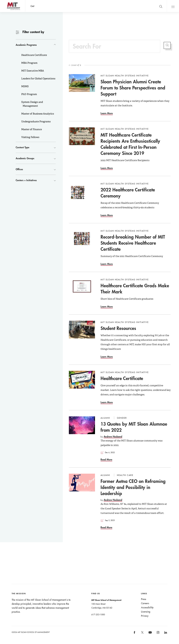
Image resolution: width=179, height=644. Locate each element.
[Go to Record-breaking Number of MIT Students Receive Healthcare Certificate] (82, 238)
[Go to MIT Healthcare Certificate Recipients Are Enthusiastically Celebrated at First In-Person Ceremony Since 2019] (82, 136)
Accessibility (147, 607)
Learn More (107, 113)
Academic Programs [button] (26, 45)
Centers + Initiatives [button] (26, 180)
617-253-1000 (98, 614)
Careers (145, 603)
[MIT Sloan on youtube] (150, 634)
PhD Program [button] (29, 94)
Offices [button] (19, 169)
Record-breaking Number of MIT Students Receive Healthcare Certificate (133, 243)
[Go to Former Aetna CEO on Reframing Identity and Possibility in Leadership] (82, 483)
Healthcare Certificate (122, 378)
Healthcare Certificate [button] (34, 55)
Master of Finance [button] (31, 129)
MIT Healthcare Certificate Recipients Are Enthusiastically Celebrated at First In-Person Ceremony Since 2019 (130, 144)
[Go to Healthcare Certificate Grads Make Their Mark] (82, 287)
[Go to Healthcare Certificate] (82, 380)
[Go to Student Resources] (82, 330)
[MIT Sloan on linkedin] (165, 633)
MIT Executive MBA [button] (32, 71)
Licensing (146, 612)
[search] (161, 6)
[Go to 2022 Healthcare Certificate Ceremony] (82, 191)
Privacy (145, 616)
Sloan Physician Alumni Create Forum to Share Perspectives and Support (133, 88)
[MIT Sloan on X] (142, 634)
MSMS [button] (25, 86)
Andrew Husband (113, 436)
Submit (167, 45)
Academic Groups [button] (25, 158)
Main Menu (173, 6)
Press (144, 599)
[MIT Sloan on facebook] (135, 633)
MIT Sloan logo (9, 12)
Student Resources (118, 328)
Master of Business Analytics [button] (37, 114)
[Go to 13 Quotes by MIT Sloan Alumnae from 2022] (82, 425)
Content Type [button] (22, 147)
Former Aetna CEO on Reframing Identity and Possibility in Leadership (133, 487)
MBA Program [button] (29, 63)
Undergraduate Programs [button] (36, 121)
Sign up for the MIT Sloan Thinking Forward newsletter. (114, 6)
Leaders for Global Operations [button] (38, 78)
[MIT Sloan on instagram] (158, 633)
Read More (106, 459)
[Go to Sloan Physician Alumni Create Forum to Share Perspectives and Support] (82, 83)
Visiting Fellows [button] (30, 137)
